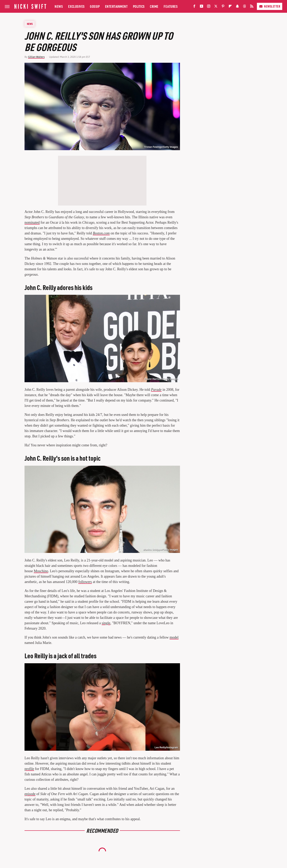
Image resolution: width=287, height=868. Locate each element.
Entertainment (116, 6)
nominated (32, 222)
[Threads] (245, 7)
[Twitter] (216, 7)
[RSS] (252, 7)
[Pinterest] (223, 7)
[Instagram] (209, 7)
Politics (139, 6)
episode (30, 794)
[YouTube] (201, 7)
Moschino (41, 571)
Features (171, 6)
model (174, 637)
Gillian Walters (36, 57)
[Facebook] (194, 7)
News (59, 6)
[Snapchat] (237, 7)
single (106, 623)
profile (29, 769)
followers (85, 582)
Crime (154, 6)
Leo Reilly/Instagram (166, 747)
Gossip (95, 6)
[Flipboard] (230, 7)
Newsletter (270, 6)
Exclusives (76, 6)
